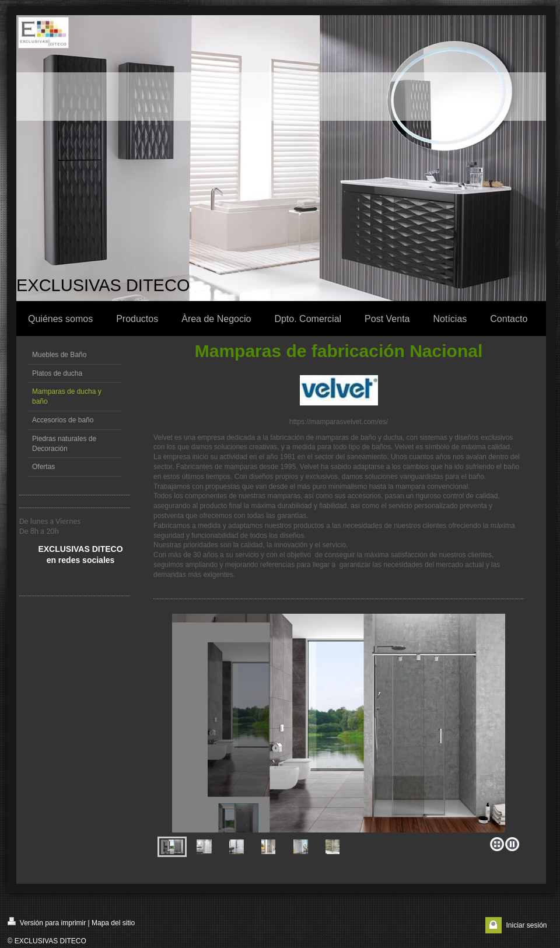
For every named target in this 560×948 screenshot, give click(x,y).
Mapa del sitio (113, 923)
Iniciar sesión (526, 925)
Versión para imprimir (47, 922)
